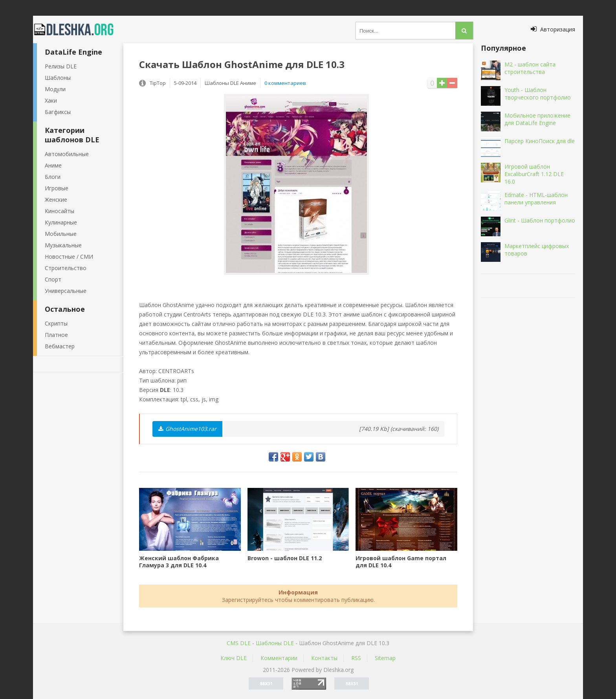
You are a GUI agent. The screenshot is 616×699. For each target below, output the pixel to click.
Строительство (66, 268)
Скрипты (56, 323)
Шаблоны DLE (275, 643)
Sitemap (385, 658)
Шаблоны (58, 78)
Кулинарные (61, 222)
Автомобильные (67, 154)
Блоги (53, 177)
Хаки (51, 100)
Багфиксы (58, 112)
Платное (56, 335)
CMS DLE (239, 643)
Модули (55, 89)
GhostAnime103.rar (187, 429)
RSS (356, 658)
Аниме (53, 165)
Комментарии (279, 658)
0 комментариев (285, 83)
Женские (56, 200)
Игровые (57, 188)
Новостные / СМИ (69, 257)
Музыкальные (63, 245)
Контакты (324, 658)
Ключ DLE (234, 658)
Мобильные (61, 234)
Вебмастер (60, 346)
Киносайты (60, 211)
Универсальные (66, 291)
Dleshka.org (78, 29)
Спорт (53, 279)
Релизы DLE (61, 66)
